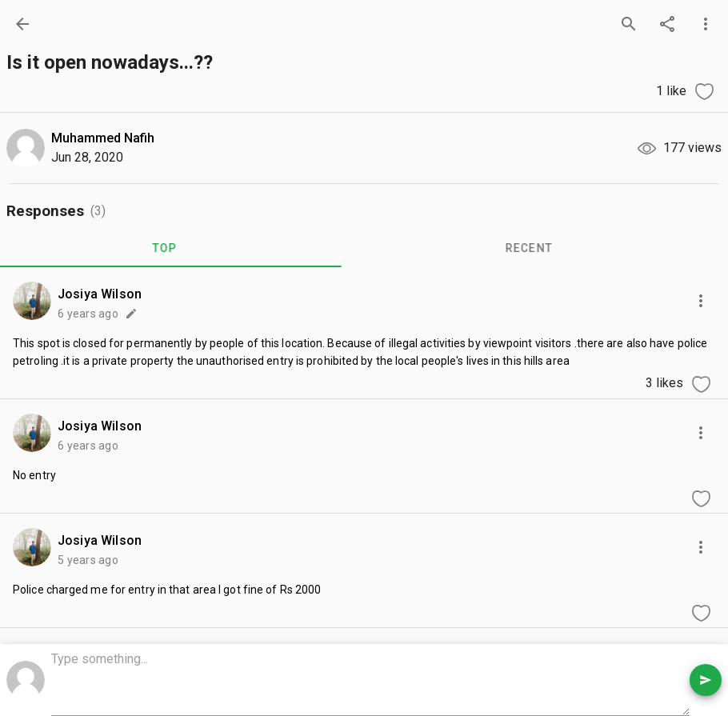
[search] (629, 24)
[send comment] (706, 680)
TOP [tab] (176, 248)
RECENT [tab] (541, 248)
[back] (22, 24)
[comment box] (370, 682)
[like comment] (701, 384)
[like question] (704, 91)
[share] (667, 24)
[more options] (706, 24)
